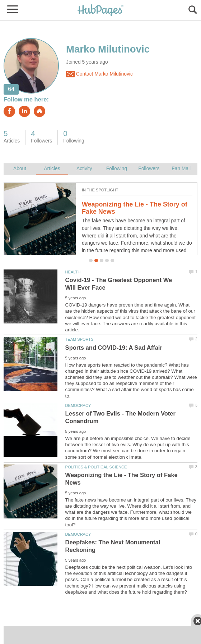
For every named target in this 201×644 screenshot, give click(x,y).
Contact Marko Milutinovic (99, 74)
